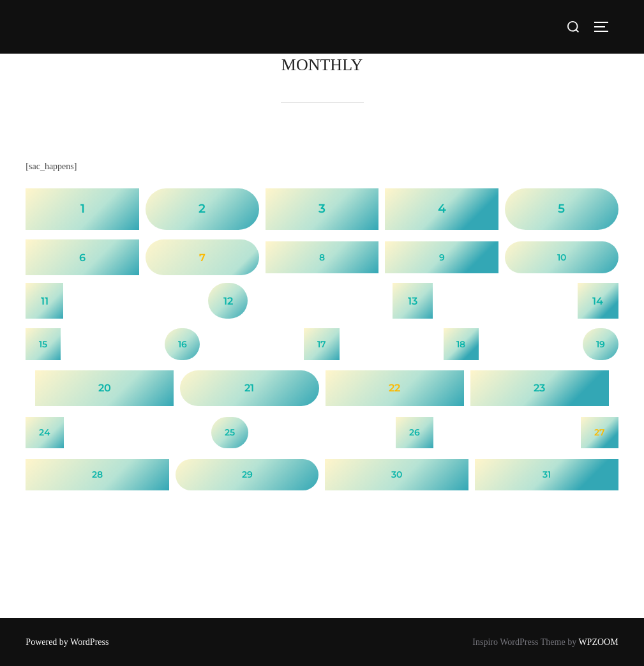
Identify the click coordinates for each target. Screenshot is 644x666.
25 (230, 432)
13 (413, 301)
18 (461, 344)
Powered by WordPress (67, 642)
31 (547, 474)
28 (97, 474)
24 (45, 432)
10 (562, 257)
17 (322, 344)
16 (183, 344)
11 (45, 301)
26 (415, 432)
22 (394, 388)
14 (598, 301)
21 (249, 388)
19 (601, 344)
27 (600, 432)
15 (43, 344)
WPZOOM (598, 642)
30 (397, 474)
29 (247, 474)
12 (228, 301)
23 (539, 388)
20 (105, 388)
